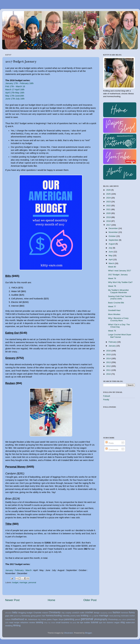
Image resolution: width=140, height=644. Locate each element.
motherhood (18, 619)
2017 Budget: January (118, 275)
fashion (117, 612)
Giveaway (26, 616)
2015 (109, 355)
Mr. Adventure (31, 619)
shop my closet (50, 623)
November (113, 232)
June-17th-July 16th (15, 99)
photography (101, 619)
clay (63, 613)
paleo (49, 619)
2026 (109, 190)
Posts (109, 443)
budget (15, 582)
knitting (85, 615)
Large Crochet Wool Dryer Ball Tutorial (120, 336)
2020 (109, 213)
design (97, 613)
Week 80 (112, 267)
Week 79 (112, 278)
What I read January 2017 (120, 271)
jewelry (73, 616)
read (11, 623)
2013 (109, 362)
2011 (109, 370)
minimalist (125, 616)
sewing (39, 622)
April (111, 260)
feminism (125, 613)
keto (78, 616)
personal (32, 582)
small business (62, 623)
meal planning (115, 616)
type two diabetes (106, 623)
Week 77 (112, 306)
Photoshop (113, 619)
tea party (73, 623)
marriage (23, 582)
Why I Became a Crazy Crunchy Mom (118, 319)
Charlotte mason (41, 613)
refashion (24, 623)
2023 (109, 202)
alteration (8, 613)
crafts (82, 613)
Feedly (106, 400)
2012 (109, 366)
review (32, 623)
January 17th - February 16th (19, 83)
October (112, 236)
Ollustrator (69, 633)
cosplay (68, 613)
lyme (96, 616)
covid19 (75, 613)
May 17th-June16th (15, 96)
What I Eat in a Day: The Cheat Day (119, 326)
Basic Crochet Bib (116, 303)
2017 (109, 225)
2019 (109, 217)
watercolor (130, 623)
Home (51, 600)
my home (42, 619)
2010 (109, 374)
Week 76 (112, 331)
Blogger (89, 633)
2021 (109, 209)
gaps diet (9, 616)
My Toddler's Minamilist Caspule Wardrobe (118, 291)
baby (15, 612)
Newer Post (12, 600)
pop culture (122, 619)
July (111, 248)
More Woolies (114, 314)
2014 (109, 358)
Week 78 (112, 286)
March (29, 570)
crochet (89, 612)
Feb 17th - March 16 (15, 86)
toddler (87, 623)
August (112, 244)
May (111, 256)
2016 (109, 351)
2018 (109, 221)
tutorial (95, 622)
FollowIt (107, 396)
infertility (66, 616)
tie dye (80, 623)
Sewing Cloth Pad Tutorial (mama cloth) (120, 297)
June (111, 252)
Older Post (90, 600)
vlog (123, 622)
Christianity (55, 612)
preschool (131, 619)
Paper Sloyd (58, 619)
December (113, 228)
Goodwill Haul (114, 310)
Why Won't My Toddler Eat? (120, 282)
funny (132, 612)
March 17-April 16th (15, 90)
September (114, 240)
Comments (112, 449)
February (19, 570)
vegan (117, 623)
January (9, 570)
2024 (109, 198)
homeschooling (54, 615)
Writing (17, 625)
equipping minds (106, 613)
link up (91, 616)
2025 (109, 194)
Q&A (7, 623)
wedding (9, 626)
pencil (78, 619)
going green (36, 616)
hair (44, 616)
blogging (22, 613)
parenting (69, 619)
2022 (109, 206)
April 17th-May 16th (15, 93)
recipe (17, 623)
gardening (17, 616)
